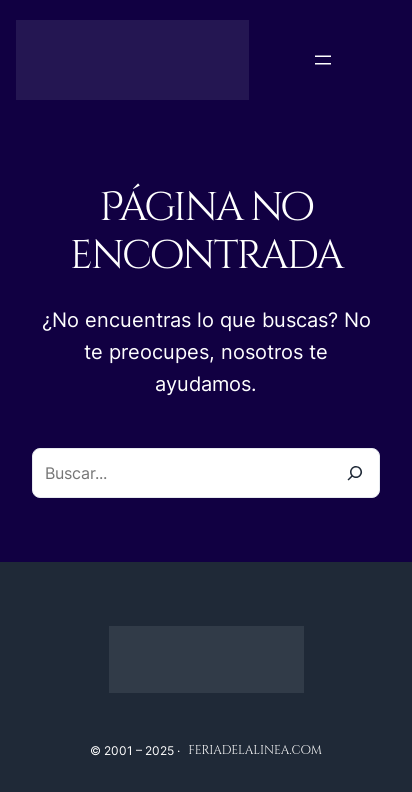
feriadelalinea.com (255, 750)
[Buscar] (355, 473)
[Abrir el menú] (323, 60)
